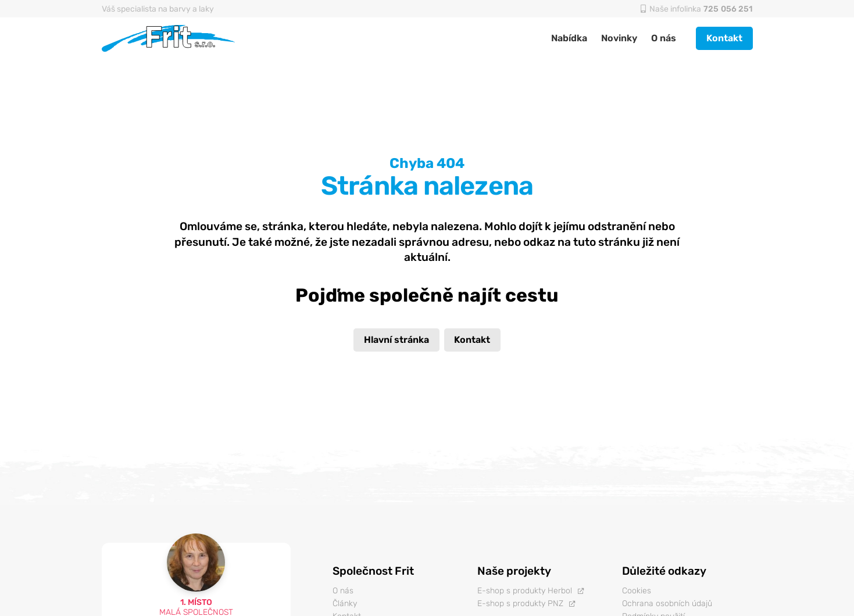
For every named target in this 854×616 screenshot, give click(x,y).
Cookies (637, 591)
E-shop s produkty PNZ (520, 604)
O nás (343, 591)
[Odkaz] (169, 38)
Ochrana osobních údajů (667, 604)
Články (345, 604)
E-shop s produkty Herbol (525, 591)
